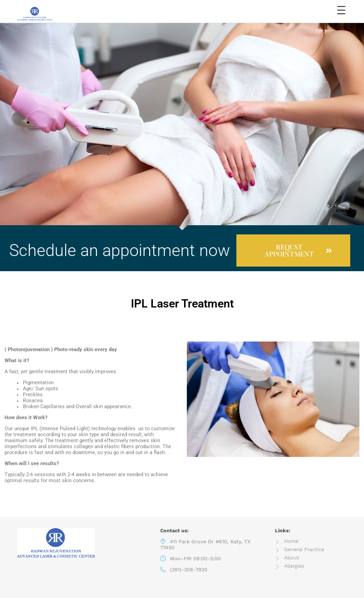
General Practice (304, 550)
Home (291, 541)
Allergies (294, 566)
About (292, 558)
